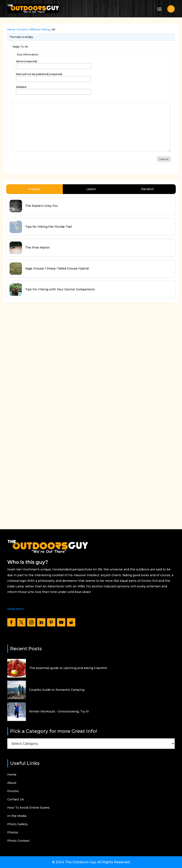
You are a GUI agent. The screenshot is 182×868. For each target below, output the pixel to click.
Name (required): (27, 61)
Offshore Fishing (39, 29)
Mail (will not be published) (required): (39, 74)
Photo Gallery (18, 824)
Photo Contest (18, 841)
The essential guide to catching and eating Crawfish (68, 668)
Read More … (17, 609)
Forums (22, 29)
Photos (13, 833)
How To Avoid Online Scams (28, 808)
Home (11, 29)
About (12, 783)
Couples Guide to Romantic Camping (57, 690)
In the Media (17, 816)
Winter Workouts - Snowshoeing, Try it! (59, 711)
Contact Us (16, 800)
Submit (164, 159)
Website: (21, 87)
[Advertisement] (34, 402)
